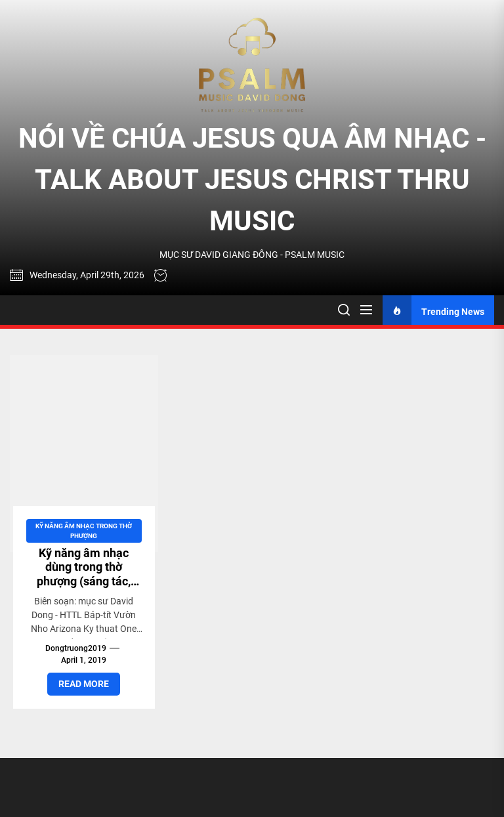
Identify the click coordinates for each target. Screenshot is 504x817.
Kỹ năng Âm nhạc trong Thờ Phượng (84, 531)
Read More (84, 684)
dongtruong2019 (76, 648)
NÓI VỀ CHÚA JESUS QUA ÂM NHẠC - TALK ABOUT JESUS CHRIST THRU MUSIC (252, 179)
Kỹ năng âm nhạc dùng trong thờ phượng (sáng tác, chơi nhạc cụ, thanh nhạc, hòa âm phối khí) (84, 588)
